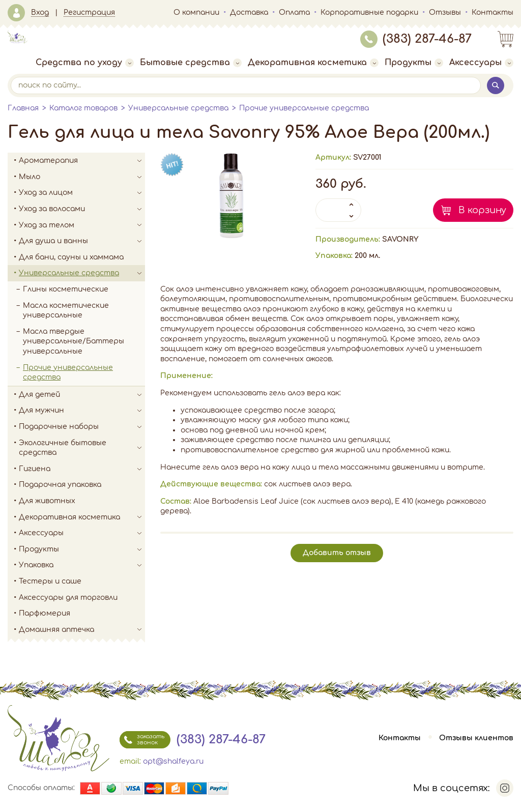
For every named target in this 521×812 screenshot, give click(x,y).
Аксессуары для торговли (68, 598)
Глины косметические (66, 289)
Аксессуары (481, 63)
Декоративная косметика (313, 63)
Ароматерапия (82, 161)
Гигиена (82, 469)
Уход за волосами (82, 209)
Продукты (414, 63)
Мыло (82, 177)
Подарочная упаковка (60, 485)
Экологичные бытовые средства (82, 448)
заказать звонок (142, 740)
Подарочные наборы (82, 427)
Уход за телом (82, 225)
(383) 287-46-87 (416, 39)
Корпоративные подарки (369, 12)
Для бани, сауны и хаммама (71, 257)
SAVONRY (400, 239)
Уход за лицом (82, 193)
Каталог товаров (83, 108)
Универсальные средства (178, 108)
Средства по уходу (85, 63)
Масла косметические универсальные (66, 311)
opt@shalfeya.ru (173, 761)
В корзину (482, 210)
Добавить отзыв (337, 553)
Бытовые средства (191, 63)
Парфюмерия (45, 613)
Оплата (294, 12)
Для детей (82, 395)
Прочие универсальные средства (304, 108)
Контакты (493, 12)
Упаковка (82, 565)
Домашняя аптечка (82, 630)
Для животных (47, 501)
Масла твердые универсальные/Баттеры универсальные (74, 341)
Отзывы (445, 12)
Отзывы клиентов (476, 738)
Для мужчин (82, 411)
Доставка (249, 12)
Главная (23, 108)
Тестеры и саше (50, 581)
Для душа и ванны (82, 241)
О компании (196, 12)
